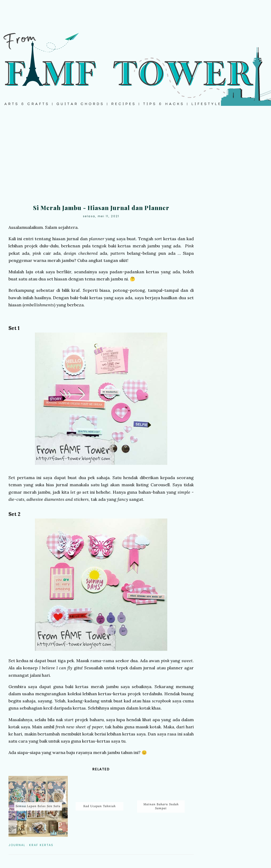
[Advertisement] (135, 159)
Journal (17, 845)
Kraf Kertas (41, 845)
